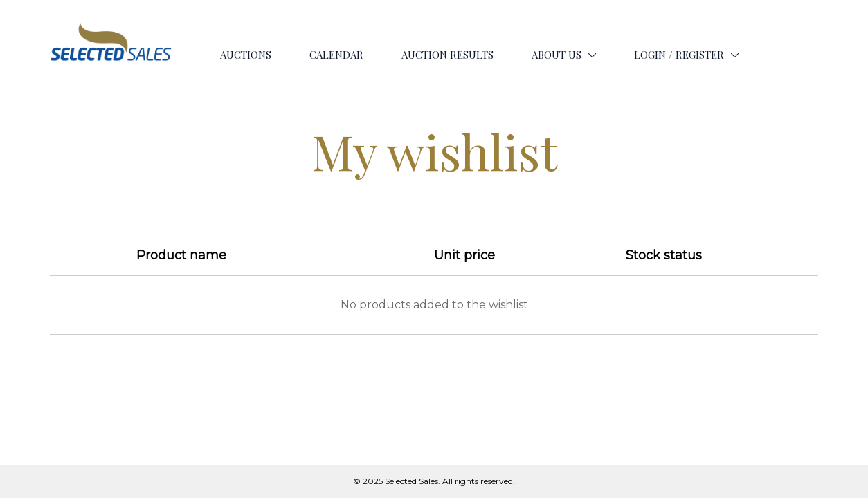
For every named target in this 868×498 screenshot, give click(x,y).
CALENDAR (336, 55)
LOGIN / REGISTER (679, 55)
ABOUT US (557, 55)
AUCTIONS (246, 55)
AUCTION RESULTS (447, 55)
